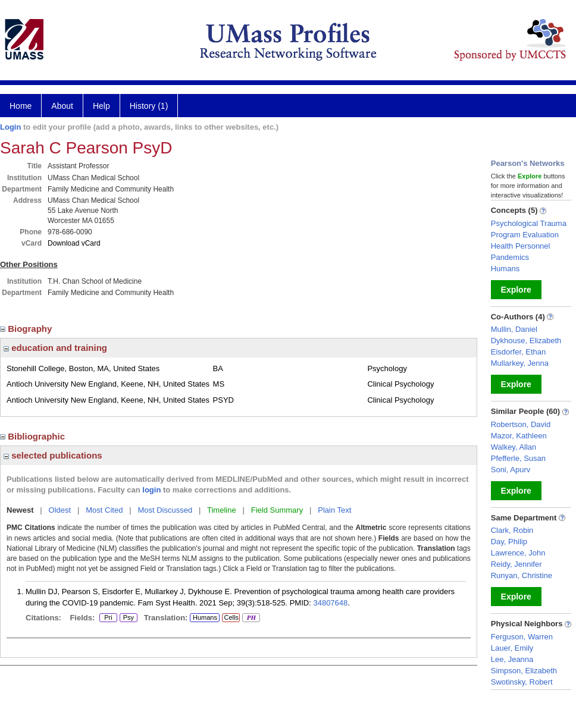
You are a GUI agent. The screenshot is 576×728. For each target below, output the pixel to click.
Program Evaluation (525, 235)
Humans (205, 617)
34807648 (330, 603)
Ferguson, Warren (522, 637)
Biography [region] (27, 329)
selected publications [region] (53, 455)
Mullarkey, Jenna (520, 363)
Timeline (222, 510)
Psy (129, 618)
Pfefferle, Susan (518, 458)
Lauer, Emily (512, 648)
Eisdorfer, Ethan (519, 352)
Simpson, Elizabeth (524, 671)
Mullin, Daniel (514, 329)
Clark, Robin (512, 530)
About (62, 106)
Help (101, 106)
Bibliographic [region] (34, 436)
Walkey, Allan (514, 447)
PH (251, 618)
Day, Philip (509, 542)
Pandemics (510, 257)
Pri (108, 618)
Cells (231, 617)
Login (10, 127)
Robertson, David (521, 424)
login (151, 490)
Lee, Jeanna (512, 659)
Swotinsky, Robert (522, 682)
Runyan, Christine (522, 575)
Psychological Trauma (529, 223)
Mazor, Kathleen (519, 436)
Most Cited (104, 510)
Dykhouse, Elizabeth (526, 341)
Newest (20, 510)
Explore (516, 290)
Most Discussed (165, 510)
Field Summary (277, 510)
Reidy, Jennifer (516, 564)
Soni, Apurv (511, 470)
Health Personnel (521, 246)
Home (21, 106)
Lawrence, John (518, 553)
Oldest (60, 510)
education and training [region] (55, 348)
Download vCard (74, 243)
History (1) (149, 106)
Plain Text (334, 510)
